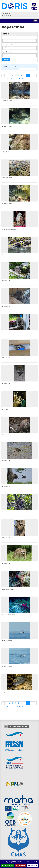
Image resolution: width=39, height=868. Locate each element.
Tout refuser (20, 865)
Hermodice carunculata (9, 589)
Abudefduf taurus (7, 101)
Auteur (5, 38)
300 (19, 78)
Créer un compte (7, 15)
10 (35, 75)
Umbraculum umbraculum (10, 229)
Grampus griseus (7, 641)
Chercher (6, 60)
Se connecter (6, 13)
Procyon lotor (6, 255)
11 (3, 78)
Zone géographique (9, 45)
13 (11, 78)
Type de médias (7, 52)
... (9, 75)
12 (7, 78)
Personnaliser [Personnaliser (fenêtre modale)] (33, 865)
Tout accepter (7, 865)
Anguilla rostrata (7, 692)
